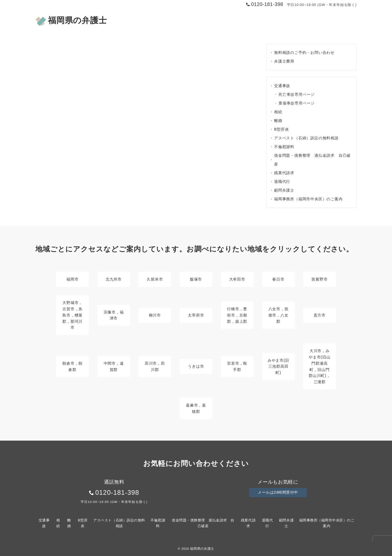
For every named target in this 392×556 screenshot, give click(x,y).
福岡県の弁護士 (71, 20)
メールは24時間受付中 (278, 493)
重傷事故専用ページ (297, 103)
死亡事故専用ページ (297, 94)
